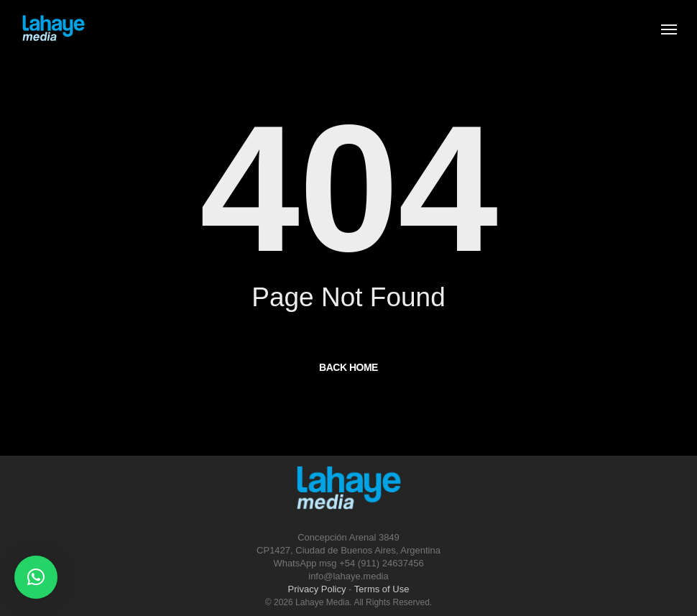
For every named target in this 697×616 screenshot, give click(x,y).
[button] (36, 577)
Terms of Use (382, 589)
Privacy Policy (317, 589)
